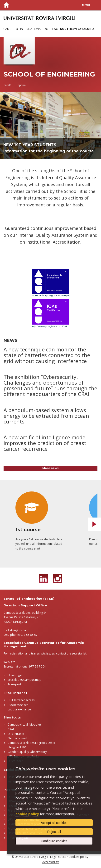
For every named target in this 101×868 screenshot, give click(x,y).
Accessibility (50, 862)
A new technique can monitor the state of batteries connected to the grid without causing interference (47, 355)
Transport (14, 684)
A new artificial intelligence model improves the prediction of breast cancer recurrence (45, 443)
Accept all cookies (54, 823)
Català (7, 85)
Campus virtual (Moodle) (24, 725)
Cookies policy (78, 857)
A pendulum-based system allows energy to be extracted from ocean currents (46, 416)
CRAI (11, 729)
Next (94, 524)
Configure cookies (54, 841)
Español (22, 85)
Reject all (54, 832)
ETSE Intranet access (21, 700)
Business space (18, 705)
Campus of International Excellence (49, 29)
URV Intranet (16, 734)
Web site (9, 662)
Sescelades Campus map (24, 680)
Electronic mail (17, 738)
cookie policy (27, 814)
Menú (86, 5)
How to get (15, 675)
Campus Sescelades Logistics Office (32, 743)
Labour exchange (19, 709)
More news (50, 468)
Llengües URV (17, 747)
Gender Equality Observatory (27, 752)
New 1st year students (30, 145)
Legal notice (58, 857)
